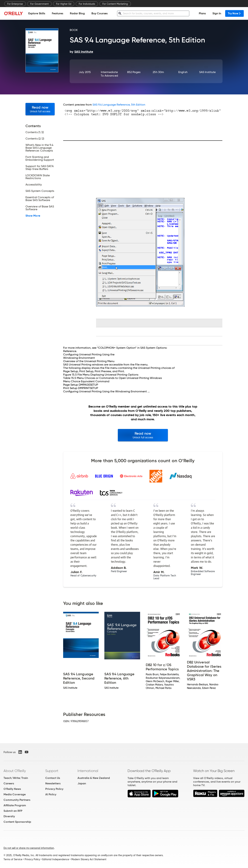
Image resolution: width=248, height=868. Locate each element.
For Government (39, 4)
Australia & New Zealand (94, 778)
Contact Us (53, 778)
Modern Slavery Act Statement (89, 859)
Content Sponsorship (17, 822)
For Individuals (87, 4)
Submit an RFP (13, 811)
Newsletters (53, 783)
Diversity (9, 816)
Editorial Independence (56, 859)
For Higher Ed (64, 4)
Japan (82, 783)
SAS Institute (207, 72)
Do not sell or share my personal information (29, 848)
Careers (9, 783)
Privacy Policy (54, 789)
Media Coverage (15, 794)
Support (52, 771)
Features (57, 13)
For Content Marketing (115, 4)
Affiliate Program (15, 805)
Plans (202, 13)
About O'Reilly (15, 771)
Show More (33, 216)
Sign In (217, 13)
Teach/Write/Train (16, 778)
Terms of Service (13, 859)
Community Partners (17, 800)
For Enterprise (15, 4)
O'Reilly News (12, 789)
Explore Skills (37, 13)
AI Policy (51, 794)
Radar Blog (77, 13)
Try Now (234, 13)
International (88, 771)
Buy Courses (100, 13)
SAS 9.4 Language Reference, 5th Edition (119, 105)
